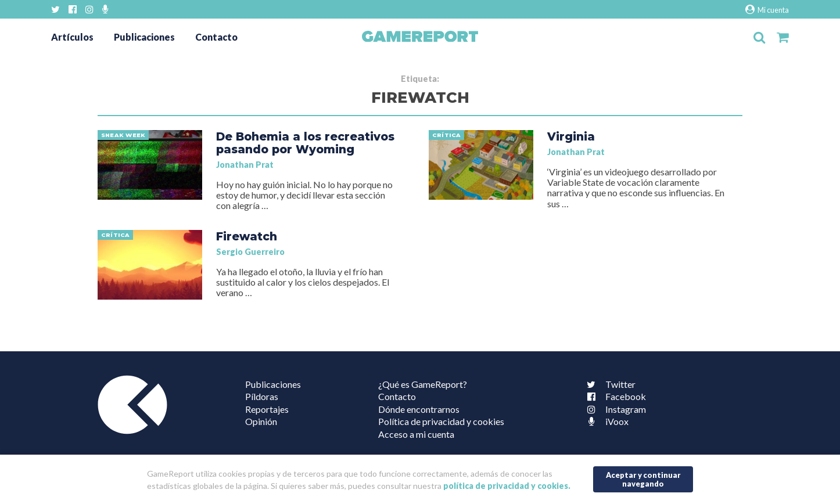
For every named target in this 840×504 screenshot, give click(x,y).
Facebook (614, 396)
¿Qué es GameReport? (423, 384)
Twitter (609, 384)
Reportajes (267, 409)
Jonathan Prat (245, 165)
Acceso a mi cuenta (416, 434)
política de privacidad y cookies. (507, 486)
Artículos (72, 37)
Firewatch (247, 236)
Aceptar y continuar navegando (643, 479)
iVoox (605, 421)
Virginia (571, 136)
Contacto (216, 37)
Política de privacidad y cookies (441, 421)
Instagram (614, 409)
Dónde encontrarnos (419, 409)
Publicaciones (144, 37)
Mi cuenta (767, 10)
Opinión (261, 421)
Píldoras (262, 396)
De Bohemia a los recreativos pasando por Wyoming (305, 143)
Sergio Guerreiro (250, 252)
